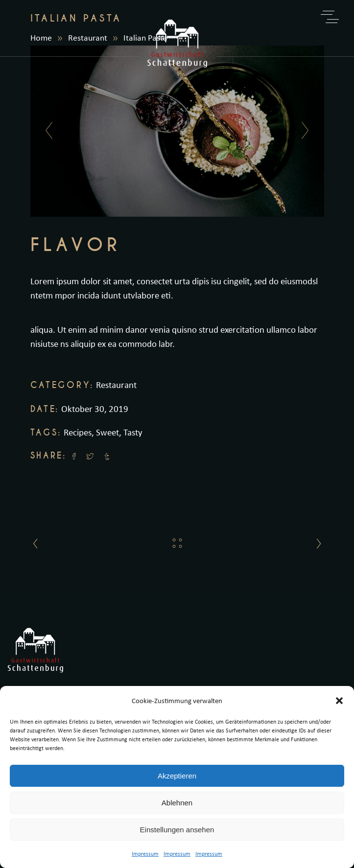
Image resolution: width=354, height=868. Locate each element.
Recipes (78, 432)
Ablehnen (177, 803)
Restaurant (116, 385)
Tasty (133, 432)
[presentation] (46, 131)
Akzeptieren (177, 776)
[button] (339, 701)
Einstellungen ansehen (177, 830)
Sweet (107, 432)
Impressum (145, 854)
